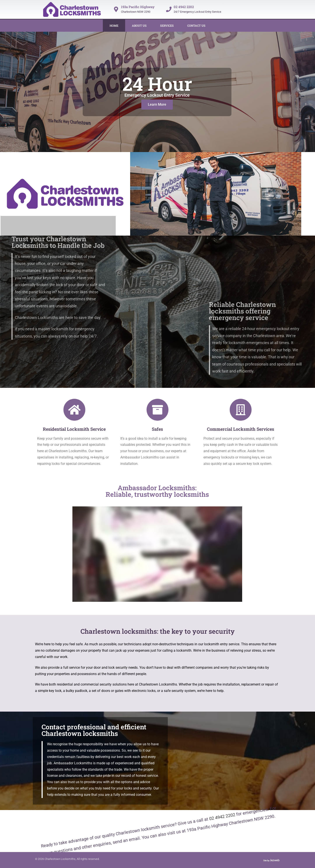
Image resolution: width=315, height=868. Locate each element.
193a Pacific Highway (138, 7)
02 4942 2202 (184, 7)
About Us (139, 26)
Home (114, 26)
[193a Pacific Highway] (116, 9)
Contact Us (196, 26)
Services (167, 26)
